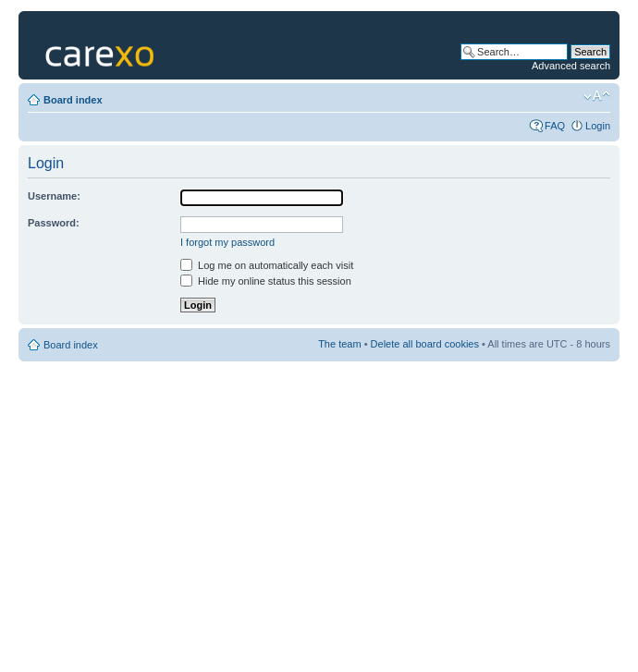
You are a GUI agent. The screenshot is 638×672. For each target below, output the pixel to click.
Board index (73, 100)
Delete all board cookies (425, 344)
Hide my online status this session (266, 281)
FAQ (555, 126)
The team (339, 344)
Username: (54, 196)
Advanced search (571, 66)
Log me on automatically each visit (267, 265)
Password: (54, 223)
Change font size (597, 96)
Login (598, 126)
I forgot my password (227, 242)
